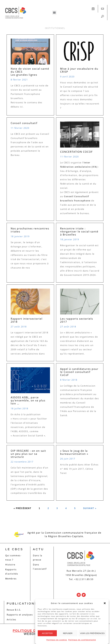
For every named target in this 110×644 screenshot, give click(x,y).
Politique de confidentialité (82, 640)
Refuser (68, 633)
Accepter (47, 633)
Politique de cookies (57, 640)
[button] (105, 603)
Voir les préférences (92, 633)
